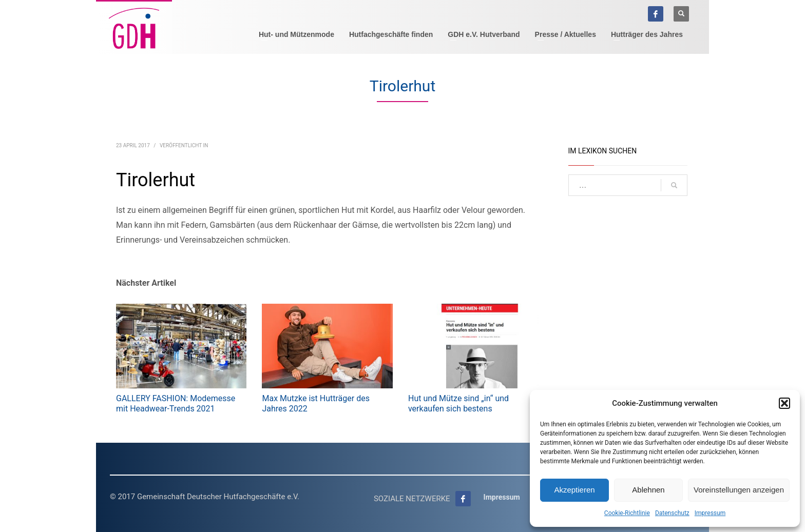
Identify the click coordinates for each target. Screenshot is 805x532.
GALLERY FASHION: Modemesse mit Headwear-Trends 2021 (176, 403)
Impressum (710, 513)
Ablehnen (648, 490)
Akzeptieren (574, 490)
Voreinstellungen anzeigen (739, 490)
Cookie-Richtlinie (627, 513)
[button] (784, 403)
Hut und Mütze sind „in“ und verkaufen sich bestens (458, 403)
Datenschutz (672, 513)
